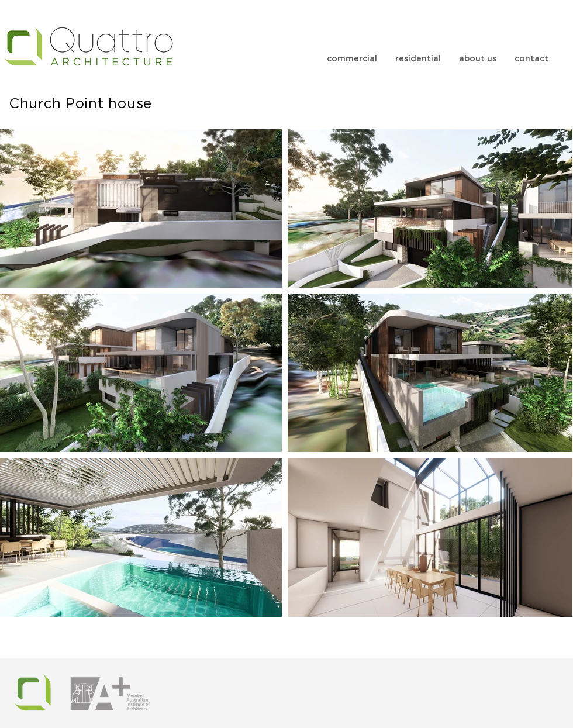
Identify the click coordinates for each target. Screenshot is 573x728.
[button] (352, 59)
